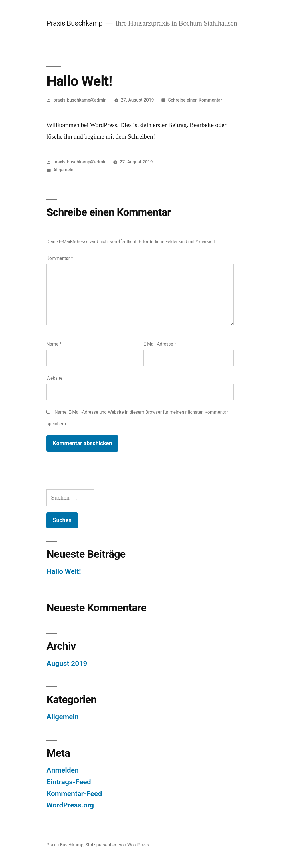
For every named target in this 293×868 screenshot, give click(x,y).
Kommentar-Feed (74, 794)
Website (54, 378)
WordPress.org (70, 805)
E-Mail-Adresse (160, 344)
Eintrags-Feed (69, 782)
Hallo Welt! (64, 571)
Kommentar (60, 258)
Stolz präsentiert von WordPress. (118, 845)
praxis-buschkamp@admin (80, 100)
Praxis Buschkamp (74, 23)
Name (54, 344)
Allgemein (63, 170)
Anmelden (63, 770)
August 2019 (67, 663)
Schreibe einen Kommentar (195, 100)
